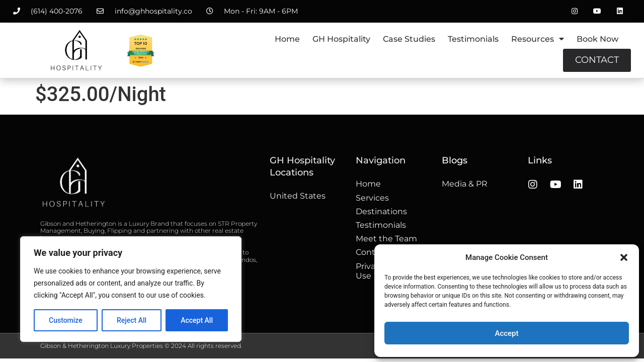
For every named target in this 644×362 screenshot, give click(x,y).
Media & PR (465, 184)
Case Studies (409, 39)
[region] (131, 289)
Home (287, 39)
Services (372, 198)
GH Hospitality (341, 39)
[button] (624, 257)
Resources (538, 39)
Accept (506, 333)
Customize (66, 320)
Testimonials (473, 39)
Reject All (132, 320)
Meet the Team (386, 239)
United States (298, 196)
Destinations (381, 211)
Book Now (597, 39)
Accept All (197, 320)
